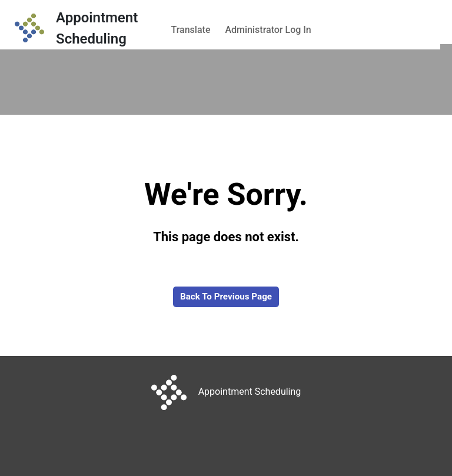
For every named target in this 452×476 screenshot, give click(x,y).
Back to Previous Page (226, 297)
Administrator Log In (268, 30)
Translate (191, 30)
